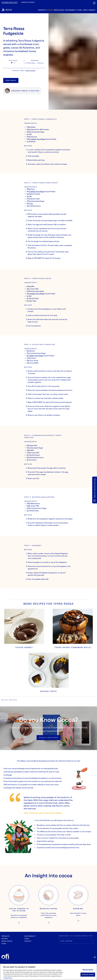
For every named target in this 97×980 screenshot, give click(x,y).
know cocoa (59, 10)
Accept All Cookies (88, 974)
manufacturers (28, 2)
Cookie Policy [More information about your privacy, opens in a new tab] (8, 978)
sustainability (71, 10)
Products (6, 936)
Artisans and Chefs (9, 2)
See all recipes (9, 700)
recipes (50, 10)
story (80, 10)
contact (92, 10)
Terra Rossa (30, 71)
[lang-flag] (94, 3)
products (42, 10)
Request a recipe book (49, 738)
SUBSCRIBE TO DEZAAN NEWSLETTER (76, 936)
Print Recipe (11, 80)
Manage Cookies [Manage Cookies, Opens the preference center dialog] (88, 970)
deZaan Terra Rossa (38, 139)
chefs (85, 10)
